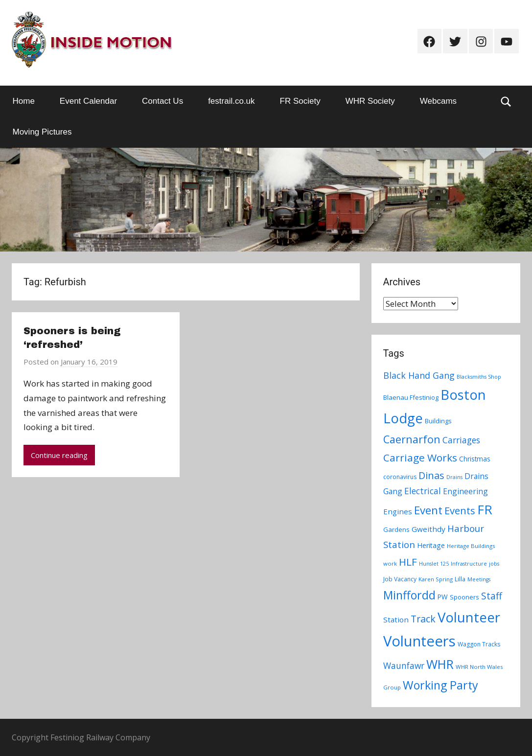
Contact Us (162, 101)
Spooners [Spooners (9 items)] (464, 597)
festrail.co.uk (231, 101)
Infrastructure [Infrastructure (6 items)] (469, 564)
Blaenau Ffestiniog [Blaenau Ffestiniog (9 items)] (411, 397)
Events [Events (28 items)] (460, 511)
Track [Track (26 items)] (423, 619)
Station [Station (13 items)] (396, 619)
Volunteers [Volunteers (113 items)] (419, 641)
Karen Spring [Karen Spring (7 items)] (436, 579)
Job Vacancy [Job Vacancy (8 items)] (400, 579)
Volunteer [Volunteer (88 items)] (469, 617)
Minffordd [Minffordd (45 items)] (409, 595)
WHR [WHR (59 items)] (440, 664)
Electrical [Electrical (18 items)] (423, 491)
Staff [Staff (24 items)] (492, 596)
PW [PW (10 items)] (443, 597)
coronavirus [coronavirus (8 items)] (400, 477)
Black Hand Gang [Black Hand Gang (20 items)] (419, 375)
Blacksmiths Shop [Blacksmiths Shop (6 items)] (479, 377)
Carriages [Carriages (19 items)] (461, 440)
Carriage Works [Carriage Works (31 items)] (420, 458)
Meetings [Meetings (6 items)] (479, 579)
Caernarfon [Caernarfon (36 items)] (412, 439)
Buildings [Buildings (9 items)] (438, 421)
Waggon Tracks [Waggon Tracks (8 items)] (479, 644)
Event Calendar (88, 101)
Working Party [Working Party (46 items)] (440, 685)
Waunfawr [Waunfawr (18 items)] (404, 666)
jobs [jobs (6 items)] (494, 564)
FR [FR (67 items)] (485, 509)
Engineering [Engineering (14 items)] (465, 491)
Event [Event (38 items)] (428, 510)
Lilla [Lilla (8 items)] (460, 579)
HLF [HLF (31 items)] (408, 562)
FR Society (300, 101)
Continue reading (59, 455)
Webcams (438, 101)
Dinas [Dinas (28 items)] (431, 475)
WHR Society (370, 101)
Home (24, 101)
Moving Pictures (42, 132)
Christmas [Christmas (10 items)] (475, 459)
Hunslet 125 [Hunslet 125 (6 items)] (434, 564)
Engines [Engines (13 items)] (398, 511)
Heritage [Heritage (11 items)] (431, 545)
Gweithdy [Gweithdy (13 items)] (428, 529)
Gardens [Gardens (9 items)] (396, 529)
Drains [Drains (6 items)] (454, 477)
